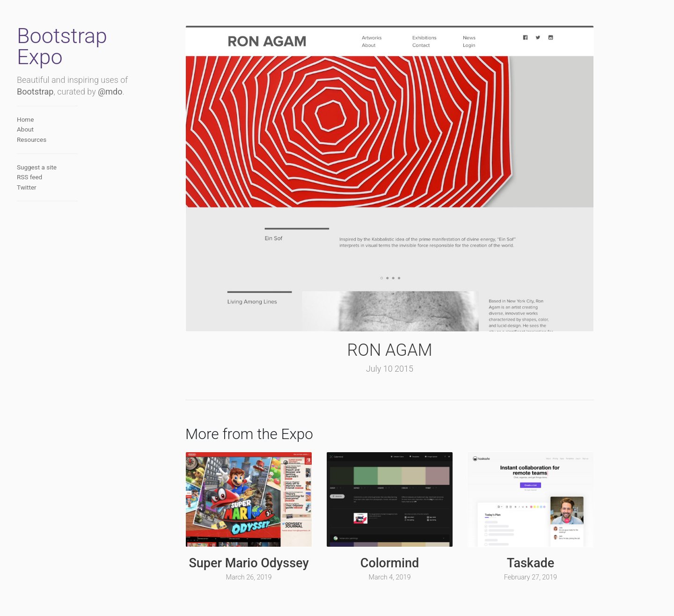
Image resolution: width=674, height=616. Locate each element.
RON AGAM (389, 350)
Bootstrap (35, 92)
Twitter (27, 187)
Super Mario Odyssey (249, 563)
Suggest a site (37, 167)
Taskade (531, 563)
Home (25, 119)
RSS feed (29, 177)
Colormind (390, 563)
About (25, 129)
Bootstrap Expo (62, 46)
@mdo (110, 92)
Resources (32, 139)
